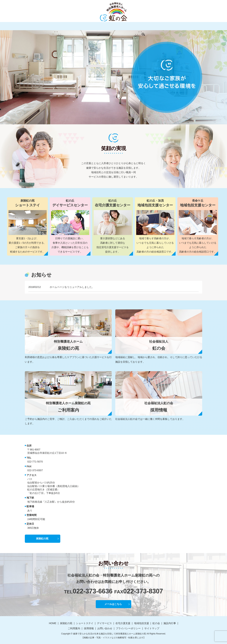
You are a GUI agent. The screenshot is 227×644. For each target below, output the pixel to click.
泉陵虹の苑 (45, 26)
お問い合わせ (185, 26)
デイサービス (81, 26)
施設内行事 (142, 26)
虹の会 (129, 26)
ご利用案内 (157, 26)
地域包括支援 (116, 26)
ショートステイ (62, 26)
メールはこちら (113, 604)
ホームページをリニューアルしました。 (72, 287)
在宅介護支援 (98, 26)
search (197, 26)
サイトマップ (152, 628)
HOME (33, 26)
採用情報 (170, 26)
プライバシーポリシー (128, 628)
